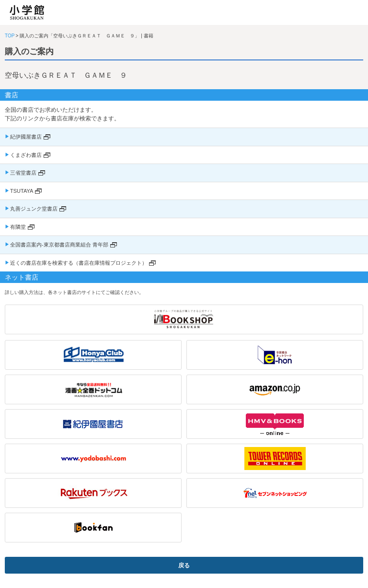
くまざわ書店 (26, 155)
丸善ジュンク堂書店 (34, 209)
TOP (10, 36)
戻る (184, 565)
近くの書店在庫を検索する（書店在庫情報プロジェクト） (79, 263)
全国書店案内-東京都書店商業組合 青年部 (59, 245)
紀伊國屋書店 (26, 137)
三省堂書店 (23, 173)
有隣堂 (18, 227)
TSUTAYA (22, 191)
